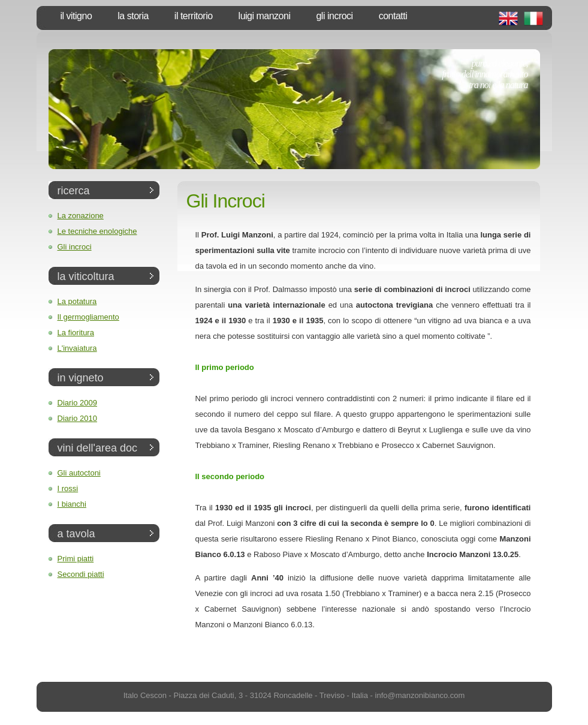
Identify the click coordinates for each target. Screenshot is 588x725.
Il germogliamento (88, 317)
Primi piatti (76, 559)
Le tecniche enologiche (97, 231)
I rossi (68, 488)
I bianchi (72, 504)
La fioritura (76, 333)
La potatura (77, 301)
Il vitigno (76, 16)
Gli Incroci (334, 16)
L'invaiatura (77, 348)
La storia (133, 16)
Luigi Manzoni (265, 16)
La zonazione (81, 216)
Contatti (393, 16)
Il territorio (194, 16)
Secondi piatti (81, 574)
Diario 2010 (78, 418)
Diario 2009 (78, 403)
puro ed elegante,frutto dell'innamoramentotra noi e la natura (485, 74)
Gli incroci (75, 247)
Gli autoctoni (79, 473)
